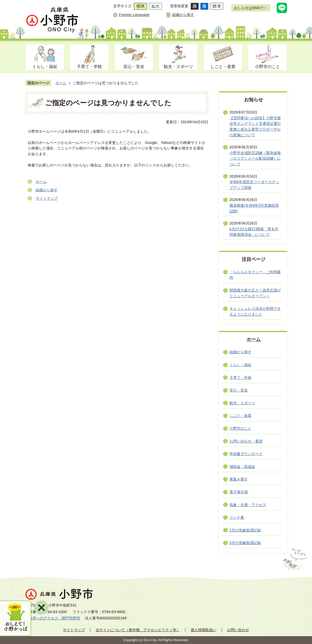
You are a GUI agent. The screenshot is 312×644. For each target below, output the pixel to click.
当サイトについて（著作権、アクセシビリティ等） (138, 630)
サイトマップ (47, 198)
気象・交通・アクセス (248, 505)
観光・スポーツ (178, 67)
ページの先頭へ (294, 559)
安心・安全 (134, 67)
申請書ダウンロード (246, 454)
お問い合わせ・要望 (246, 441)
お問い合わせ (238, 630)
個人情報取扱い (204, 630)
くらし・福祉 (45, 67)
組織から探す (183, 15)
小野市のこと (267, 67)
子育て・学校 (89, 67)
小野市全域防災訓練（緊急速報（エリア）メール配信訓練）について (255, 158)
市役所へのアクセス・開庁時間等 (53, 618)
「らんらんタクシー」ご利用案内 (255, 275)
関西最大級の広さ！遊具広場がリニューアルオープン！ (255, 293)
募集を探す (239, 479)
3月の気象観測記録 (245, 543)
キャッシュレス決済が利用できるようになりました (255, 311)
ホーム (61, 83)
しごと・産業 (223, 67)
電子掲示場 (239, 492)
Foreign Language (134, 15)
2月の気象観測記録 (245, 530)
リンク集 (237, 517)
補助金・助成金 (242, 467)
